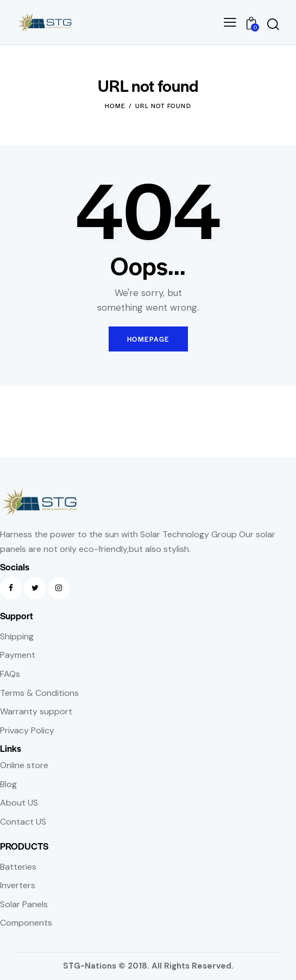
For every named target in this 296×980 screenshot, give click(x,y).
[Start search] (273, 24)
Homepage (148, 339)
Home (115, 105)
